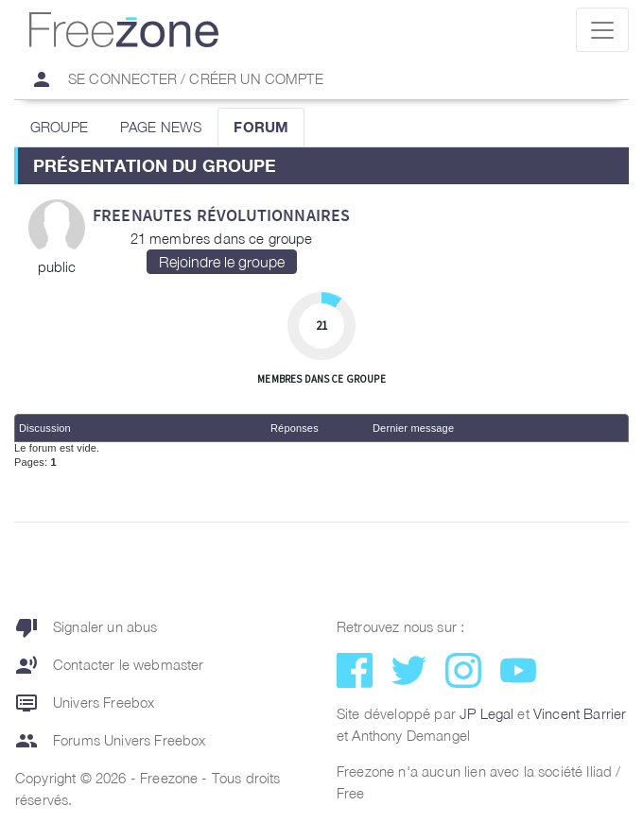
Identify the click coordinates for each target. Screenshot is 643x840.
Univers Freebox (85, 703)
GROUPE (59, 127)
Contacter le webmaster (110, 665)
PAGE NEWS (161, 127)
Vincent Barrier (580, 713)
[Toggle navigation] (602, 30)
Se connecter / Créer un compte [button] (169, 79)
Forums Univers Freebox (111, 741)
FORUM (261, 127)
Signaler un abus (87, 627)
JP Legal (487, 713)
